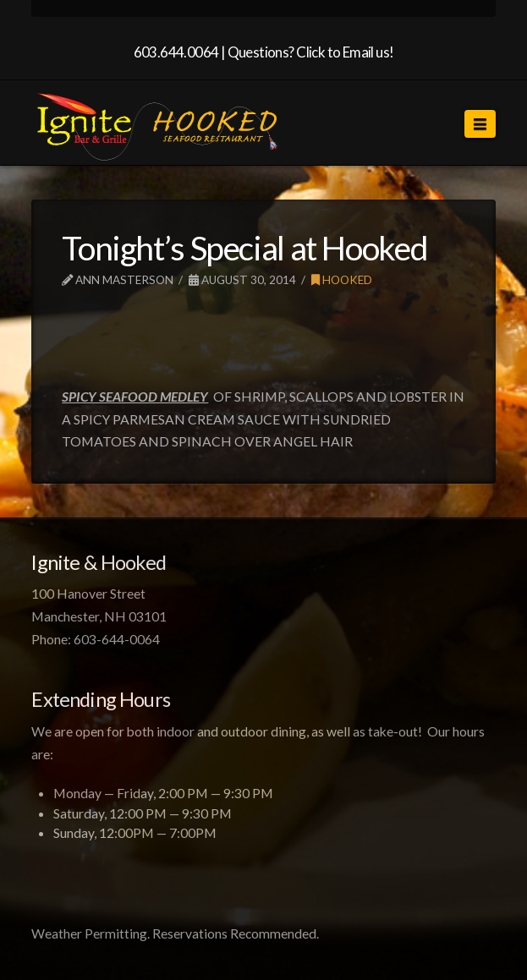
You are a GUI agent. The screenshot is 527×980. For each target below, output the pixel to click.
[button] (480, 124)
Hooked (342, 280)
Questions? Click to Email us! (311, 52)
